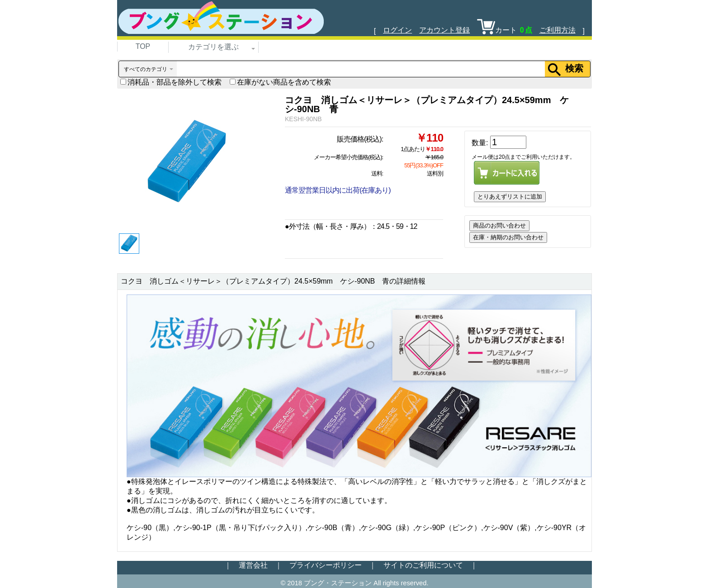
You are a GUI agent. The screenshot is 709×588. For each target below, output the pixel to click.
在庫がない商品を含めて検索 (280, 82)
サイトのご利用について (423, 565)
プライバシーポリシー (326, 565)
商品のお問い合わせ (499, 225)
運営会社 (253, 565)
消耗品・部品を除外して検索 (171, 82)
